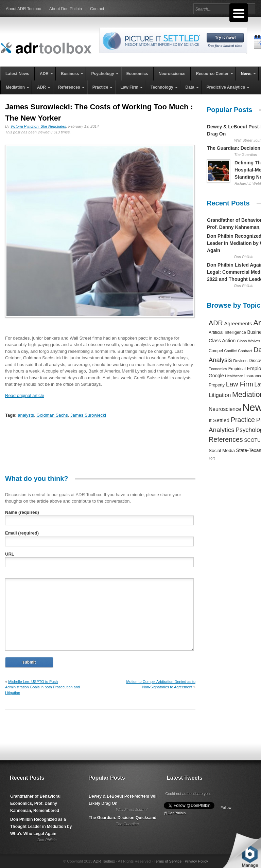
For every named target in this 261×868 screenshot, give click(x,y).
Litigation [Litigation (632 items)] (220, 395)
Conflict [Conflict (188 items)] (230, 351)
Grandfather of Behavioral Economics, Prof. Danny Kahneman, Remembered (35, 803)
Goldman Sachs (52, 415)
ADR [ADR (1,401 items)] (216, 323)
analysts (26, 415)
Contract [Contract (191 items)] (245, 351)
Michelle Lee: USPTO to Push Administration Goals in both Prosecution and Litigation (42, 687)
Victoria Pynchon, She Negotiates (38, 126)
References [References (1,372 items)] (226, 439)
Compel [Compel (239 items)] (216, 351)
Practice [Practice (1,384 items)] (243, 420)
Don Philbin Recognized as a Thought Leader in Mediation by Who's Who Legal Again (41, 827)
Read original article (25, 395)
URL (10, 554)
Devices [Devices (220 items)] (240, 360)
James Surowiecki (88, 415)
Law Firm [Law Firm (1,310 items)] (240, 384)
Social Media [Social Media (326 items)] (222, 450)
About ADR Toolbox (23, 9)
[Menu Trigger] (239, 13)
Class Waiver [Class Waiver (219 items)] (249, 341)
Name (22, 512)
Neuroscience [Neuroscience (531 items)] (225, 409)
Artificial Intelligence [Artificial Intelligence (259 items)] (227, 332)
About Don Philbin (66, 9)
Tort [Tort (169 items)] (212, 458)
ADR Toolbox (104, 861)
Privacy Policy (196, 861)
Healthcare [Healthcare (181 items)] (234, 376)
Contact (97, 9)
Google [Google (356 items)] (216, 376)
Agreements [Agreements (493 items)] (238, 323)
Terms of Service (168, 861)
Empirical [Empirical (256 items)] (237, 369)
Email (22, 533)
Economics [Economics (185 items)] (218, 369)
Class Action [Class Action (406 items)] (222, 341)
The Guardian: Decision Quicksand (123, 818)
